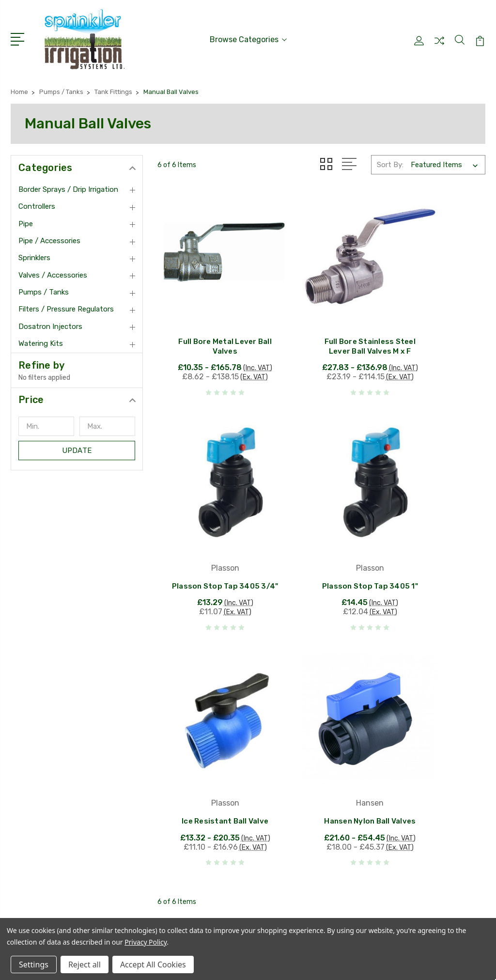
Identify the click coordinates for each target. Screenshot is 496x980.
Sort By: (390, 160)
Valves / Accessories (53, 270)
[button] (77, 395)
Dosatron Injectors (50, 322)
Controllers (37, 202)
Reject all (85, 964)
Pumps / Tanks (44, 287)
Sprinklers (34, 253)
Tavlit (208, 804)
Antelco (212, 775)
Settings (34, 964)
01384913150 (47, 763)
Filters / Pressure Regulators (66, 305)
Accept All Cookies (153, 964)
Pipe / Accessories (49, 236)
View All (213, 818)
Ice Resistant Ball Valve (322, 548)
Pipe (26, 219)
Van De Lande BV (228, 789)
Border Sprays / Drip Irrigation (68, 185)
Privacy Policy (146, 942)
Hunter (211, 731)
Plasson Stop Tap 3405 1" (209, 565)
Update (77, 446)
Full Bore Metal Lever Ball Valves (209, 318)
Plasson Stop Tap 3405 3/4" (434, 335)
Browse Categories (248, 37)
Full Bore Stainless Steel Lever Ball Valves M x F (321, 313)
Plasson (212, 760)
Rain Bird (214, 746)
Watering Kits (41, 339)
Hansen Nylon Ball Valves (434, 548)
